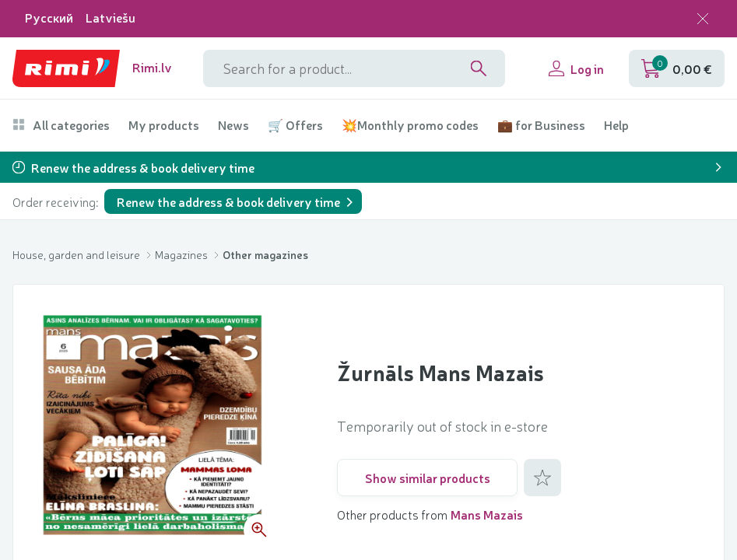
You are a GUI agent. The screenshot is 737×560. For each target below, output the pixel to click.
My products (164, 125)
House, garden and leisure (77, 254)
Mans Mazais (487, 514)
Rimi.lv (152, 67)
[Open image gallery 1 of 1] (156, 427)
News (233, 125)
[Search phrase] (354, 68)
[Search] (479, 68)
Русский (49, 17)
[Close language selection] (703, 19)
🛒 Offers (295, 125)
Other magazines (265, 254)
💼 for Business (541, 125)
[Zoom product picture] (259, 530)
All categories (61, 125)
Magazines (182, 254)
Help (616, 125)
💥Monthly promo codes (410, 125)
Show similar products (428, 478)
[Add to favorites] (542, 478)
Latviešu (111, 17)
